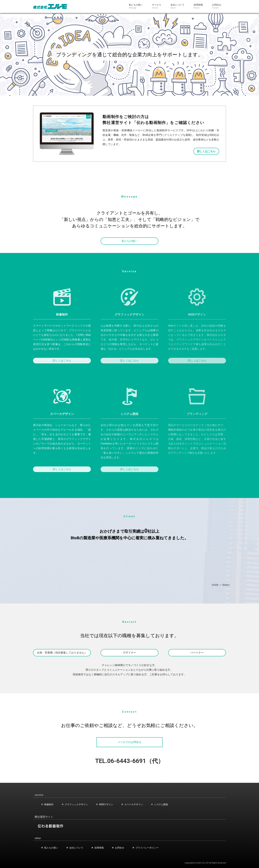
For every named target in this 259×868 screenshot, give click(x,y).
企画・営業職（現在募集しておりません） (62, 653)
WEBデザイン (106, 804)
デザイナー (129, 653)
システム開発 (161, 804)
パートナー (197, 653)
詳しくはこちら (62, 361)
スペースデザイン (134, 804)
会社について (76, 848)
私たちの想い (129, 242)
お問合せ (120, 848)
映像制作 (49, 804)
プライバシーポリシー (147, 848)
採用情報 (99, 848)
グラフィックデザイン (76, 804)
